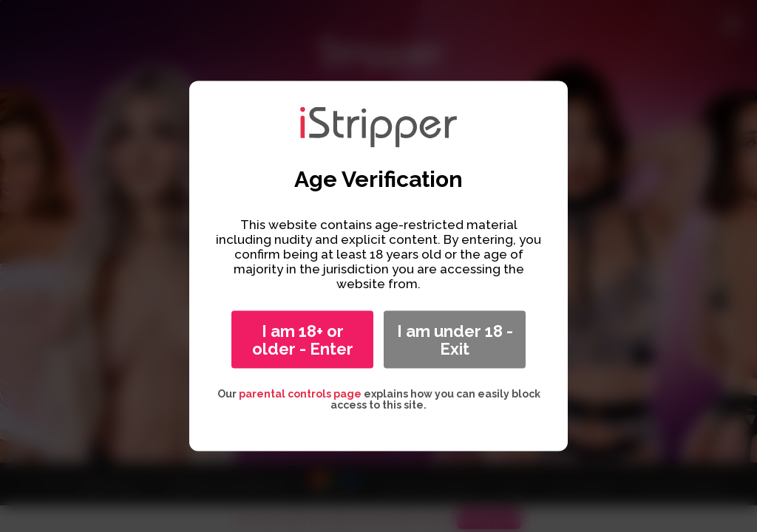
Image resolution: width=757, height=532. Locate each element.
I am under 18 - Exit (455, 340)
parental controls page (300, 394)
